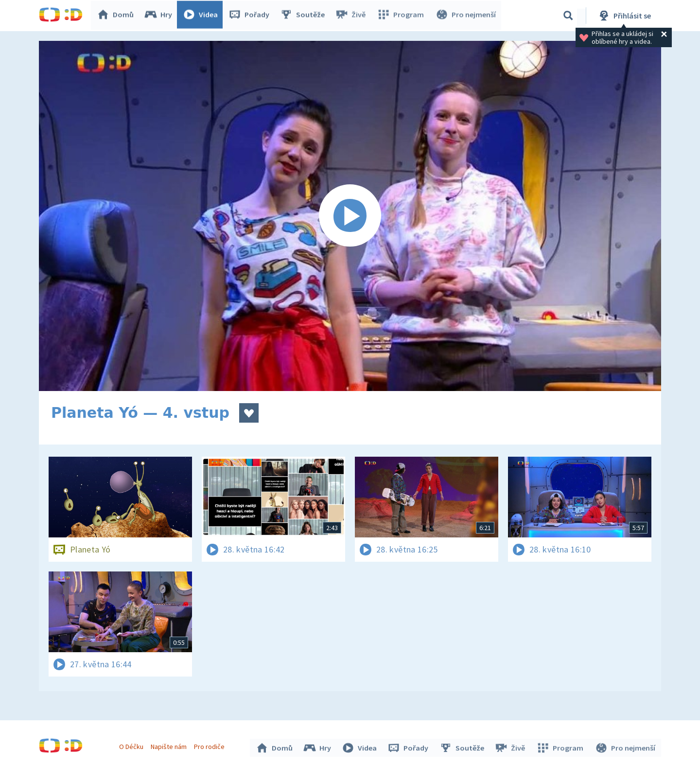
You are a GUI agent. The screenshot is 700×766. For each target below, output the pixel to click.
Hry (160, 16)
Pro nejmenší (466, 16)
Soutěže (304, 16)
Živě (352, 16)
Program (402, 16)
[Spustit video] (350, 216)
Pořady (251, 16)
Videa (202, 16)
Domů (117, 16)
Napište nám (170, 746)
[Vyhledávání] (568, 16)
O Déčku (132, 746)
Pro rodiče (211, 746)
